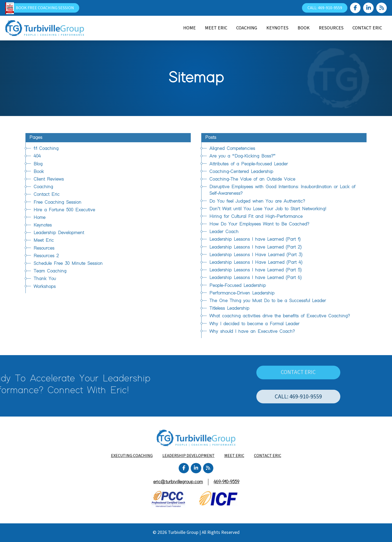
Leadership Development (59, 233)
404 (37, 156)
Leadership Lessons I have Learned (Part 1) (255, 239)
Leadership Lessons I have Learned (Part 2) (255, 247)
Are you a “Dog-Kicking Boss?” (242, 156)
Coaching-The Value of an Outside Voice (252, 179)
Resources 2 (46, 256)
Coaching (43, 187)
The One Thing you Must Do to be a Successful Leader (268, 301)
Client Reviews (49, 179)
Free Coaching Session (57, 202)
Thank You (45, 279)
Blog (38, 164)
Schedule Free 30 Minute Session (68, 264)
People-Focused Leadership (238, 286)
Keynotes (43, 225)
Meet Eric (44, 240)
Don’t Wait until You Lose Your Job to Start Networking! (268, 209)
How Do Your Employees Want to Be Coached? (259, 224)
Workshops (45, 287)
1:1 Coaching (46, 149)
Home (39, 218)
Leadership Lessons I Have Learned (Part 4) (256, 262)
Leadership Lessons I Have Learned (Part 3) (256, 255)
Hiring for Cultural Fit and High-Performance (256, 217)
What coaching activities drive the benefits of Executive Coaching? (280, 316)
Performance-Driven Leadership (242, 293)
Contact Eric (47, 194)
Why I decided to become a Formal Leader (254, 324)
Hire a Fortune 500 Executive (64, 210)
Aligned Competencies (232, 149)
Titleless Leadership (229, 308)
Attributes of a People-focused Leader (249, 164)
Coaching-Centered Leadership (241, 172)
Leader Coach (224, 232)
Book (39, 172)
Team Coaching (50, 271)
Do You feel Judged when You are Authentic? (257, 201)
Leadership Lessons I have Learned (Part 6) (255, 278)
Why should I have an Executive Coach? (252, 331)
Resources (44, 248)
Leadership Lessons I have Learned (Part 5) (255, 270)
